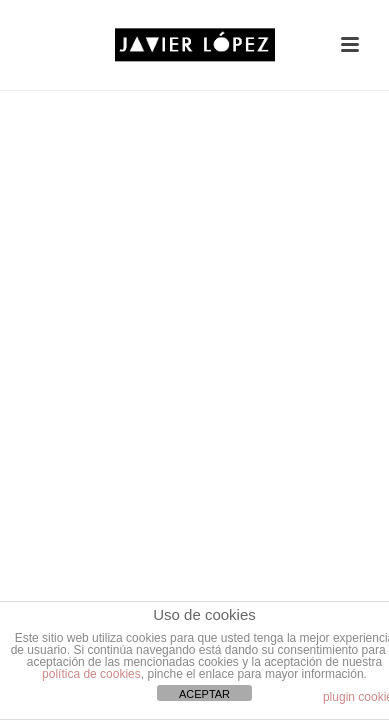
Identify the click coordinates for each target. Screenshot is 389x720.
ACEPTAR (204, 694)
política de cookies (91, 674)
